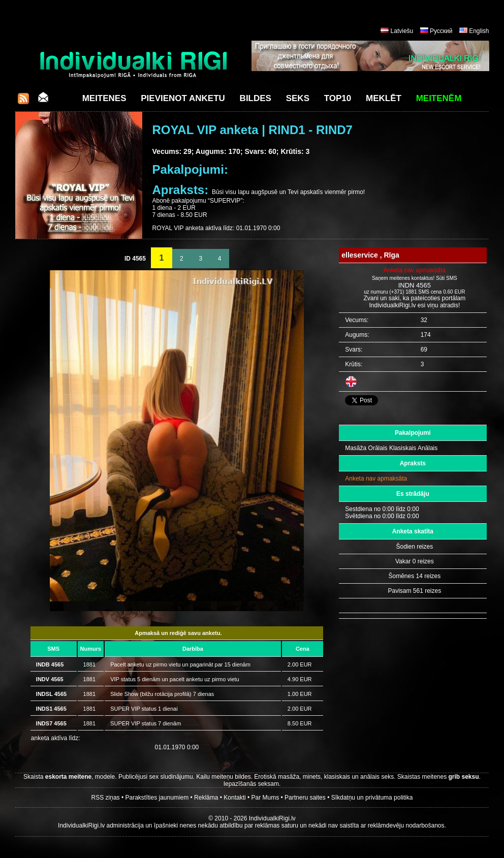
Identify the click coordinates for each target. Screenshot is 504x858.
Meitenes (104, 98)
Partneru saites (305, 798)
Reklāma (206, 798)
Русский (441, 31)
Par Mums (265, 798)
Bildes (256, 98)
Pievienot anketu (183, 98)
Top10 (338, 98)
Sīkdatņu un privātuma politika (372, 798)
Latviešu (402, 31)
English (479, 31)
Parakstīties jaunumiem (157, 798)
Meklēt (384, 98)
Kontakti (234, 798)
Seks (298, 98)
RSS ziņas (106, 798)
